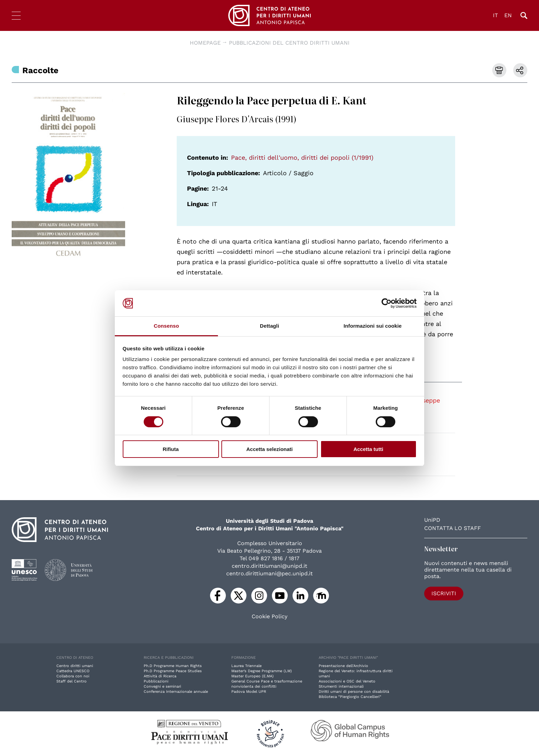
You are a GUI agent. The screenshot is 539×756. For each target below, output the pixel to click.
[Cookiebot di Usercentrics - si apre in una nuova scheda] (387, 303)
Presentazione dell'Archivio (343, 666)
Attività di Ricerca (160, 676)
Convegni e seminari (162, 686)
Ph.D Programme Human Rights (173, 666)
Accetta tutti (368, 449)
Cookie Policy (269, 617)
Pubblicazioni (156, 681)
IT (496, 15)
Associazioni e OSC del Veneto (347, 681)
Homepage (205, 43)
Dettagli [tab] (269, 326)
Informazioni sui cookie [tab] (373, 326)
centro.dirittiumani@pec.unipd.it (269, 573)
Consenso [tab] (166, 326)
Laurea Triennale (246, 666)
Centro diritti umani (75, 666)
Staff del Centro (71, 681)
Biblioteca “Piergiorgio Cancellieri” (350, 697)
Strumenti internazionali (341, 686)
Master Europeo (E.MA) (252, 676)
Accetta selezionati (269, 449)
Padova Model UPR (249, 692)
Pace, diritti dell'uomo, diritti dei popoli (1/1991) (302, 157)
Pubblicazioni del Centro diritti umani (289, 43)
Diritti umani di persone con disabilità (354, 692)
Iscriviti (444, 593)
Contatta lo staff (453, 528)
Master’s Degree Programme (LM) (262, 671)
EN (508, 15)
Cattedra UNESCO (73, 671)
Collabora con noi (73, 676)
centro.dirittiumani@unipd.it (269, 566)
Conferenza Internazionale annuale (176, 692)
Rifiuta (171, 449)
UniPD (432, 520)
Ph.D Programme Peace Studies (173, 671)
